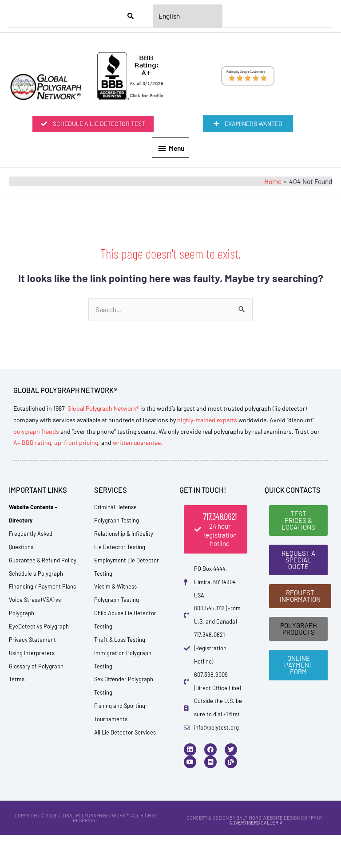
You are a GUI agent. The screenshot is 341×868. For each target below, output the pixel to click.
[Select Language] (188, 16)
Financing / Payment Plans (42, 641)
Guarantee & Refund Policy (43, 615)
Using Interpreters (32, 708)
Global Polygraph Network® (103, 463)
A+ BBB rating (32, 497)
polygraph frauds (36, 486)
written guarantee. (138, 497)
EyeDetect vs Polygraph (39, 681)
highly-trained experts (207, 475)
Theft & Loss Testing (120, 695)
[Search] (131, 16)
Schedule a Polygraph (36, 628)
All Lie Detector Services (125, 787)
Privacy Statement (32, 695)
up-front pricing (76, 497)
